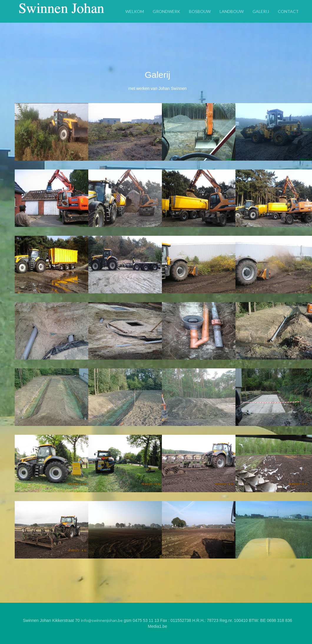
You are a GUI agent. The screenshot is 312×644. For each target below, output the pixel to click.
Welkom (135, 11)
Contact (288, 11)
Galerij (261, 11)
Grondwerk (166, 11)
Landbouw (232, 11)
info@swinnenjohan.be (102, 620)
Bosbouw (200, 11)
